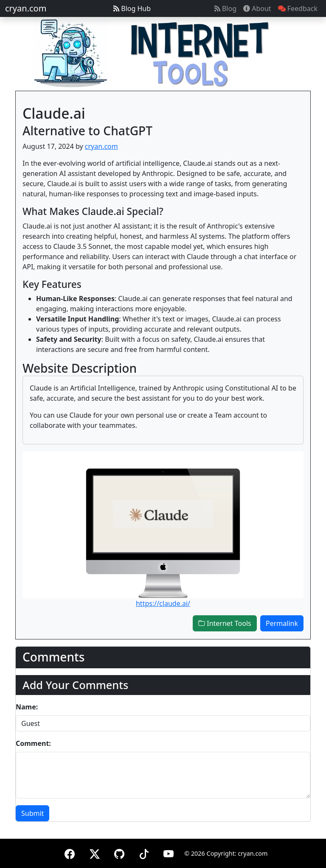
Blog (225, 8)
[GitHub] (119, 853)
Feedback (298, 8)
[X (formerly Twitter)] (95, 853)
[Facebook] (70, 853)
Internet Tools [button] (225, 623)
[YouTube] (169, 853)
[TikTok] (144, 853)
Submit (32, 813)
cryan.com (26, 8)
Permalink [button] (282, 623)
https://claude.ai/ (163, 603)
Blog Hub (132, 8)
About (257, 8)
